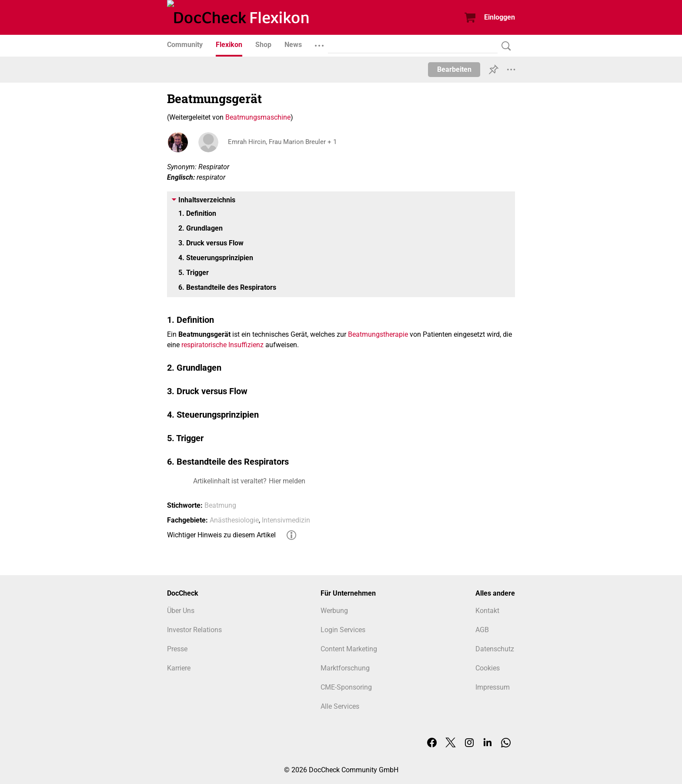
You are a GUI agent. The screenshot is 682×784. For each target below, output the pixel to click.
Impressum (493, 687)
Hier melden (287, 481)
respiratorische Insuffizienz (222, 345)
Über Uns (181, 611)
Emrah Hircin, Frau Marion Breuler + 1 (285, 142)
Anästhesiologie (234, 520)
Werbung (334, 611)
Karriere (179, 668)
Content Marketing (349, 649)
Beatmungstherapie (378, 334)
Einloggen (500, 17)
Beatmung (220, 505)
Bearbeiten (454, 69)
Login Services (343, 630)
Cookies (488, 668)
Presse (177, 649)
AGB (482, 630)
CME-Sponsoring (346, 687)
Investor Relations (194, 630)
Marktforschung (345, 668)
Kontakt (487, 611)
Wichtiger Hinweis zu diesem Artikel (221, 535)
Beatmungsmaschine (258, 117)
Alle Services (340, 706)
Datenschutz (495, 649)
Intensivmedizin (286, 520)
